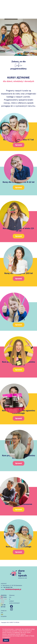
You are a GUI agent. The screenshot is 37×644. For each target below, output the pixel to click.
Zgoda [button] (6, 640)
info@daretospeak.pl (13, 589)
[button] (19, 187)
